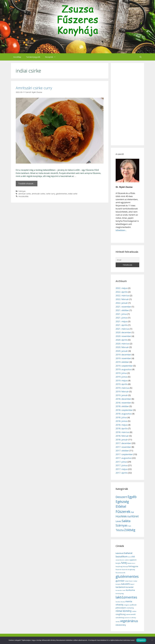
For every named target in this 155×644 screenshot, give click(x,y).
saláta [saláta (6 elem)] (134, 611)
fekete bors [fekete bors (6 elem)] (131, 563)
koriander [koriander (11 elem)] (130, 587)
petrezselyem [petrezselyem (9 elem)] (121, 608)
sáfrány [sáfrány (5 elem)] (134, 618)
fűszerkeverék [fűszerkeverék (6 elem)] (120, 573)
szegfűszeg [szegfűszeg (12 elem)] (121, 614)
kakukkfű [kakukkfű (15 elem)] (125, 584)
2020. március (122, 344)
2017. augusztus (124, 458)
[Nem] (152, 640)
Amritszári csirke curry (34, 88)
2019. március (122, 388)
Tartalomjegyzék (33, 57)
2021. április (122, 325)
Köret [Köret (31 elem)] (135, 516)
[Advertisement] (127, 104)
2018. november (123, 403)
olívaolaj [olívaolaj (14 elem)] (119, 605)
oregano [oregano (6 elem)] (127, 605)
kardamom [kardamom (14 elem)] (121, 587)
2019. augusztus (124, 369)
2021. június (122, 318)
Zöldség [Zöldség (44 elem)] (130, 530)
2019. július (121, 373)
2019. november (123, 358)
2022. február (122, 299)
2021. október (122, 310)
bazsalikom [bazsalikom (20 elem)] (122, 556)
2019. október (122, 362)
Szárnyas (22, 191)
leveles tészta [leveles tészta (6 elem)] (120, 602)
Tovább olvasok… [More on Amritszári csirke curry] (27, 183)
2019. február (122, 391)
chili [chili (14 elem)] (133, 557)
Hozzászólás (23, 196)
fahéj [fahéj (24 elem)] (124, 563)
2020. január (122, 351)
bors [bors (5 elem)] (129, 557)
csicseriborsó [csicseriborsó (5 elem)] (120, 560)
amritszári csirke (38, 194)
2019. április (122, 384)
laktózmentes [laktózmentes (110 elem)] (126, 597)
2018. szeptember (124, 410)
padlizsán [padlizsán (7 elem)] (133, 605)
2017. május (122, 469)
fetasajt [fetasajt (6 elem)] (125, 566)
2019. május (122, 380)
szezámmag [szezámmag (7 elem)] (120, 618)
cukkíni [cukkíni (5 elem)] (127, 560)
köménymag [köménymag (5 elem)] (120, 594)
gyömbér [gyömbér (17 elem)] (120, 581)
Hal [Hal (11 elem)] (132, 512)
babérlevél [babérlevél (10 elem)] (120, 553)
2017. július (121, 462)
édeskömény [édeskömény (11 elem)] (121, 625)
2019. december (123, 355)
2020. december (123, 332)
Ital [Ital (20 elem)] (129, 516)
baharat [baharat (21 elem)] (128, 553)
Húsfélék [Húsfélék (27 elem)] (121, 516)
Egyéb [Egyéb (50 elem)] (132, 497)
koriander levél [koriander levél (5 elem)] (121, 590)
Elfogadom (141, 640)
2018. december (123, 399)
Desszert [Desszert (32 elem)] (121, 497)
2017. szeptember (124, 454)
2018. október (122, 406)
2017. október (122, 451)
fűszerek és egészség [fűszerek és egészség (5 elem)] (128, 570)
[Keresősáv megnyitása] (141, 57)
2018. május (122, 425)
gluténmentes (62, 194)
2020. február (122, 347)
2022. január (122, 303)
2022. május (122, 288)
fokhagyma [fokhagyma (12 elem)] (133, 566)
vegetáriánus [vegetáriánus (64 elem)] (129, 621)
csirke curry (50, 194)
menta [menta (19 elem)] (129, 601)
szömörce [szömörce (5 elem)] (128, 618)
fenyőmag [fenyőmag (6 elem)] (119, 566)
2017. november (123, 447)
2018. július (121, 417)
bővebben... (121, 230)
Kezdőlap (17, 57)
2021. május (122, 321)
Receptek (52, 57)
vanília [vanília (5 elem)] (118, 622)
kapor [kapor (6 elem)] (132, 584)
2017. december (123, 443)
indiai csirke (73, 194)
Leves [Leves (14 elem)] (118, 521)
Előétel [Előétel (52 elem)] (121, 506)
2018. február (122, 436)
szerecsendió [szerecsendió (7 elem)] (131, 614)
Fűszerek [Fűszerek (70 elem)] (123, 512)
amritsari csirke (25, 194)
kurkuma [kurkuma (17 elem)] (130, 590)
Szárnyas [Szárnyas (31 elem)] (122, 525)
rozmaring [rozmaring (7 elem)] (130, 608)
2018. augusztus (124, 414)
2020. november (123, 336)
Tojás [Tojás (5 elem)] (129, 526)
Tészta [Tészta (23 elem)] (120, 530)
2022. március (122, 295)
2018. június (122, 421)
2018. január (122, 440)
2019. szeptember (124, 366)
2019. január (122, 395)
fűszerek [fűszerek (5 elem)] (118, 570)
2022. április (122, 292)
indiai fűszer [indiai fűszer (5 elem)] (129, 581)
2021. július (121, 314)
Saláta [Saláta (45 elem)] (126, 521)
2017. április (122, 473)
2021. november (123, 307)
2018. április (122, 428)
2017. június (122, 465)
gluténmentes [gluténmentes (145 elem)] (127, 576)
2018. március (122, 432)
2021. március (122, 329)
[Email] (127, 260)
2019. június (122, 377)
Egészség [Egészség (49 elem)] (122, 502)
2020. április (122, 340)
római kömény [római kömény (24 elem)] (124, 611)
